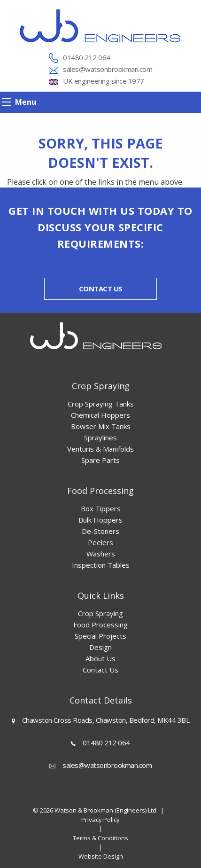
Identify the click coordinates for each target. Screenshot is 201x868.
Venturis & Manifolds (100, 449)
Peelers (100, 542)
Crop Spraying (100, 613)
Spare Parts (100, 460)
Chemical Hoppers (100, 415)
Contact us (101, 289)
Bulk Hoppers (100, 520)
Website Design (101, 856)
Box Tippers (101, 508)
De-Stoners (100, 531)
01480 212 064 (87, 57)
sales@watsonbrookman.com (108, 69)
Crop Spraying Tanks (101, 404)
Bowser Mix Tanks (101, 426)
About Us (100, 658)
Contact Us (100, 670)
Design (100, 647)
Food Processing (100, 625)
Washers (101, 554)
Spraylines (100, 438)
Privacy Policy (100, 820)
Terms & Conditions (100, 838)
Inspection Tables (101, 565)
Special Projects (100, 636)
